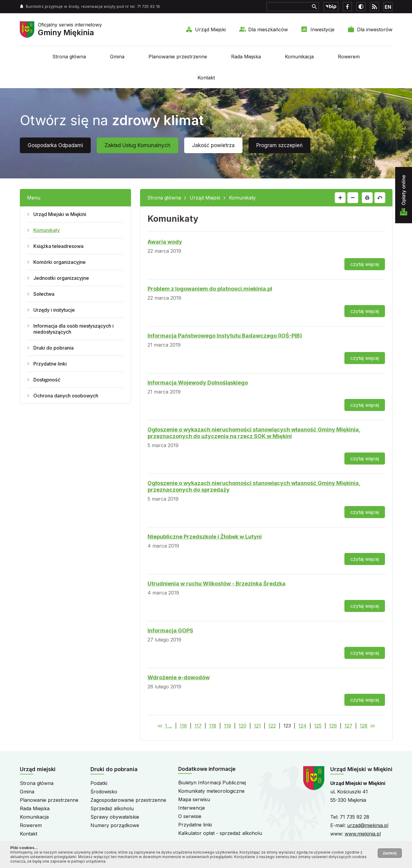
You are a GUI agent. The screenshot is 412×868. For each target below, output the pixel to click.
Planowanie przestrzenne (178, 57)
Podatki (99, 783)
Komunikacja (299, 57)
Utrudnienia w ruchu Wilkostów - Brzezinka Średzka (217, 584)
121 (257, 726)
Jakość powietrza (213, 145)
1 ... (169, 726)
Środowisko (104, 792)
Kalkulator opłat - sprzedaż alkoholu (220, 833)
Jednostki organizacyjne (61, 278)
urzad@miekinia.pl (368, 825)
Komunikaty (47, 230)
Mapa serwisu (194, 799)
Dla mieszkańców (268, 29)
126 (333, 726)
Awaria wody (165, 242)
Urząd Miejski (210, 29)
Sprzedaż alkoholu (112, 808)
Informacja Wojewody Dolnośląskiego (198, 383)
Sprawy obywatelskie (115, 817)
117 (198, 726)
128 (364, 726)
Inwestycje (322, 29)
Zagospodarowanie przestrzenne (128, 800)
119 (227, 726)
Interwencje (192, 808)
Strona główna (69, 57)
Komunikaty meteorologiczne (211, 791)
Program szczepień (279, 145)
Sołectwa (44, 294)
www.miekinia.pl (363, 834)
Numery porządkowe (115, 825)
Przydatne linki (50, 364)
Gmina (117, 57)
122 (272, 726)
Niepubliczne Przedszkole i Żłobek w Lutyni (205, 537)
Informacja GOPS (170, 630)
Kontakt (206, 78)
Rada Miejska (246, 57)
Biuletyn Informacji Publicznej (212, 783)
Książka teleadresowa (58, 246)
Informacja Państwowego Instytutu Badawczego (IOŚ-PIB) (225, 336)
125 (318, 726)
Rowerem (349, 57)
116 (183, 726)
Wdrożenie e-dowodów (179, 677)
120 (243, 726)
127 (348, 726)
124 (302, 726)
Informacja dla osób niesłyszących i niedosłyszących (73, 329)
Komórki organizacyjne (60, 262)
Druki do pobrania (53, 348)
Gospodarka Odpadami (55, 145)
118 (213, 726)
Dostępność (47, 380)
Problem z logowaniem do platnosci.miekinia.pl (210, 289)
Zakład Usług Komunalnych (137, 145)
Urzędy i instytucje (54, 310)
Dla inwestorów (375, 29)
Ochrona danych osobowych (66, 396)
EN (388, 7)
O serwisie (190, 816)
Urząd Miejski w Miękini (60, 214)
